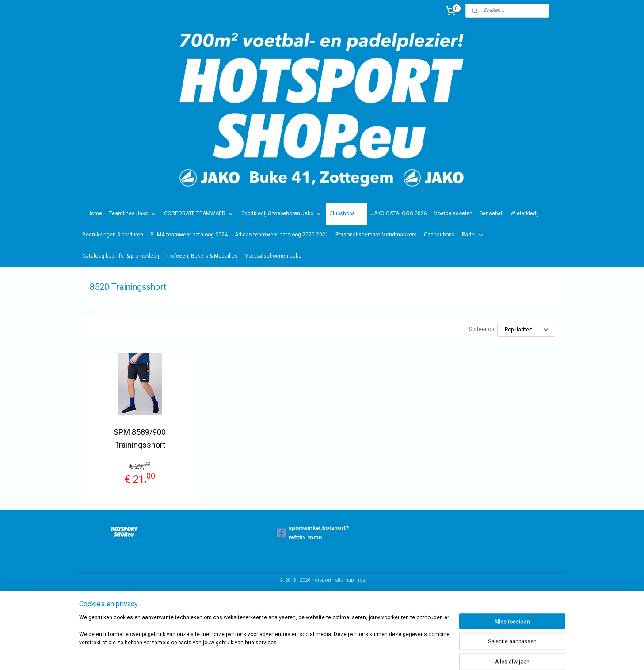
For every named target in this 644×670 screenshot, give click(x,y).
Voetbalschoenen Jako (273, 256)
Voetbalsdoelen (453, 213)
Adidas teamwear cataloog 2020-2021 (282, 235)
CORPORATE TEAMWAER (199, 214)
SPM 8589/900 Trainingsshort (140, 438)
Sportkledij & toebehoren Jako (282, 214)
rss (362, 580)
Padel (473, 235)
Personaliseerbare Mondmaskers (376, 235)
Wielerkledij (525, 213)
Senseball (492, 213)
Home (95, 213)
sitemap (345, 580)
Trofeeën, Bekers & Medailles (202, 256)
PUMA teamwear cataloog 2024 (189, 235)
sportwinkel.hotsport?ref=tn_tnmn (313, 533)
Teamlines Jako (133, 214)
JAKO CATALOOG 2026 (399, 213)
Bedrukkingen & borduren (113, 235)
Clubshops (347, 214)
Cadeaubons (439, 235)
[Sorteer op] (526, 330)
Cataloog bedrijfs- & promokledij (121, 256)
